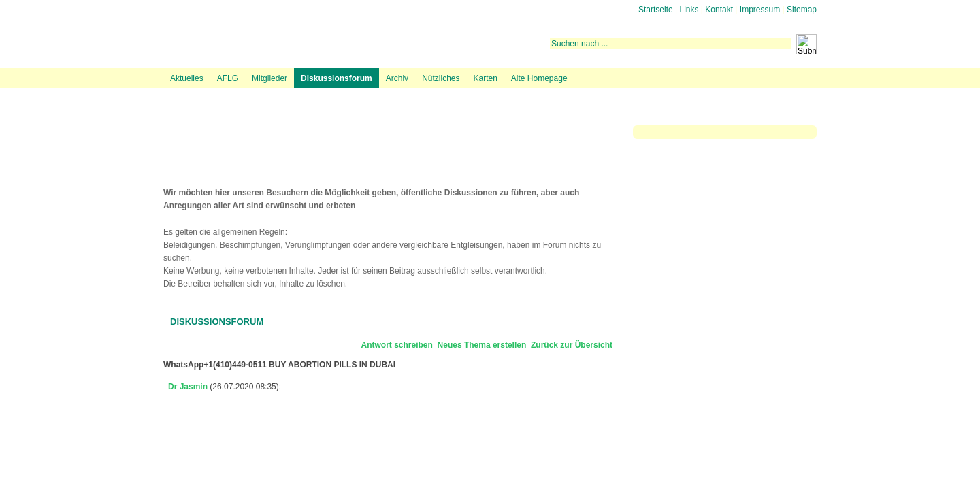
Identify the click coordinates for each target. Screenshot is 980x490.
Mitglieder (269, 78)
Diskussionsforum (337, 78)
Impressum (760, 10)
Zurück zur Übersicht (572, 345)
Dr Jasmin (188, 387)
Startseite (656, 10)
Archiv (397, 78)
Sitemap (802, 10)
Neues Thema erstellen (482, 345)
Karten (485, 78)
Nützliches (441, 78)
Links (689, 10)
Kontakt (719, 10)
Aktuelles (187, 78)
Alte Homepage (539, 78)
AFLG (228, 78)
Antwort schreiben (397, 345)
